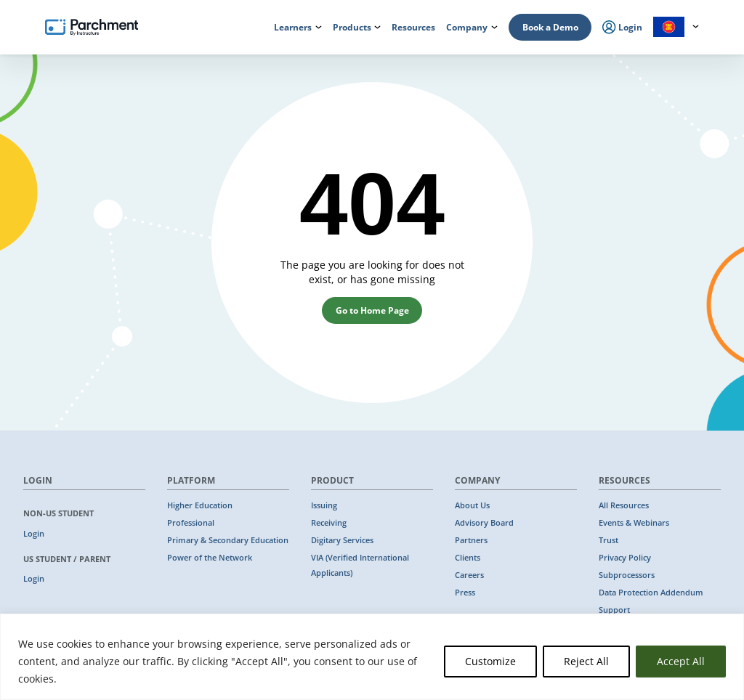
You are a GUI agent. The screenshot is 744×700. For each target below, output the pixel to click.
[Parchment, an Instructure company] (92, 28)
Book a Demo (550, 27)
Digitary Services (342, 540)
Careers (469, 575)
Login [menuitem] (622, 28)
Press (465, 593)
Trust (608, 540)
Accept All (681, 661)
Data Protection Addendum (651, 593)
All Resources (624, 505)
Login (34, 534)
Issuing (324, 505)
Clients (468, 558)
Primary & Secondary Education (228, 540)
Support (614, 610)
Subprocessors (627, 575)
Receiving (329, 523)
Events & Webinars (634, 523)
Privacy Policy (625, 558)
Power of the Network (210, 558)
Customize (490, 661)
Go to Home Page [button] (372, 310)
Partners (471, 540)
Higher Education (200, 505)
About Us (472, 505)
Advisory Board (484, 523)
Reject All (586, 661)
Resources (413, 27)
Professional (191, 523)
